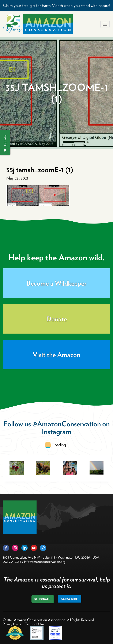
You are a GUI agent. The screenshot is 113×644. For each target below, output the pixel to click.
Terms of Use (34, 624)
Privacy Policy (12, 624)
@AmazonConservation (67, 424)
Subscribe (70, 599)
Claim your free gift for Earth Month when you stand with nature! (56, 5)
